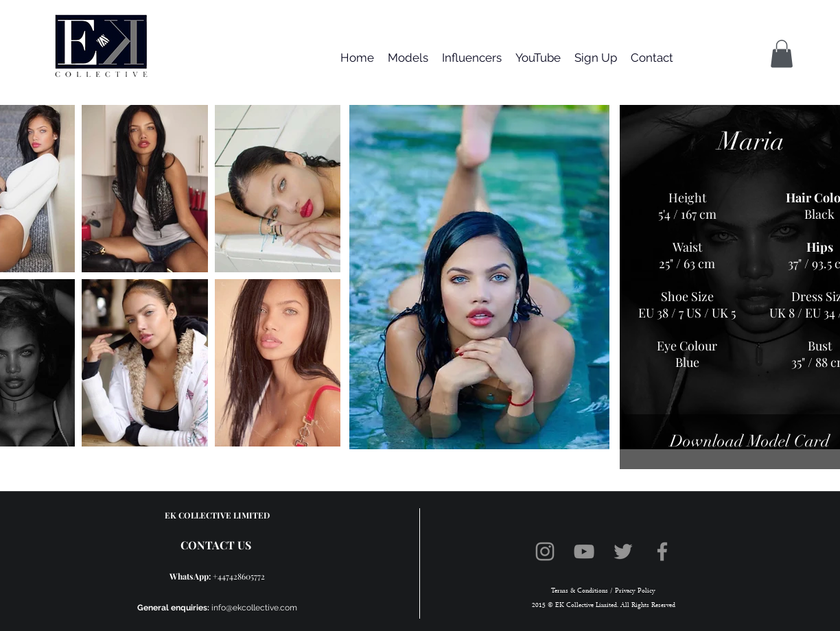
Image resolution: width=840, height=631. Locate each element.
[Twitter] (623, 551)
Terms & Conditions (580, 591)
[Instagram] (545, 551)
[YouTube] (584, 551)
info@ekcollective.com (254, 608)
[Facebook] (662, 551)
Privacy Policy (634, 591)
